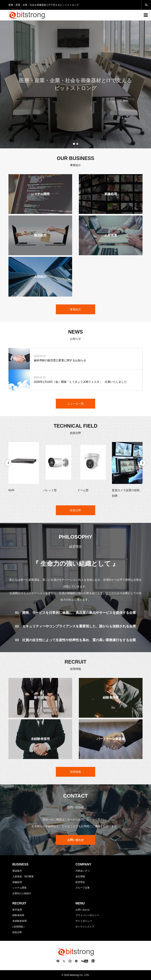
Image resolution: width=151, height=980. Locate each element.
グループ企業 (83, 888)
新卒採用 (17, 910)
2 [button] (77, 144)
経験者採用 (18, 915)
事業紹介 (75, 309)
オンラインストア (85, 927)
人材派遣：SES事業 (23, 876)
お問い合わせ (83, 910)
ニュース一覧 (75, 404)
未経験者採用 (19, 921)
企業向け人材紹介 (22, 893)
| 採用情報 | (18, 927)
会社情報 (80, 876)
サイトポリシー (84, 921)
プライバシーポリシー (87, 915)
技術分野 (75, 510)
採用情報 (75, 772)
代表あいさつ (83, 871)
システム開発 (19, 888)
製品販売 (17, 871)
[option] (75, 84)
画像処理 (17, 882)
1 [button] (74, 144)
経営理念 (80, 882)
